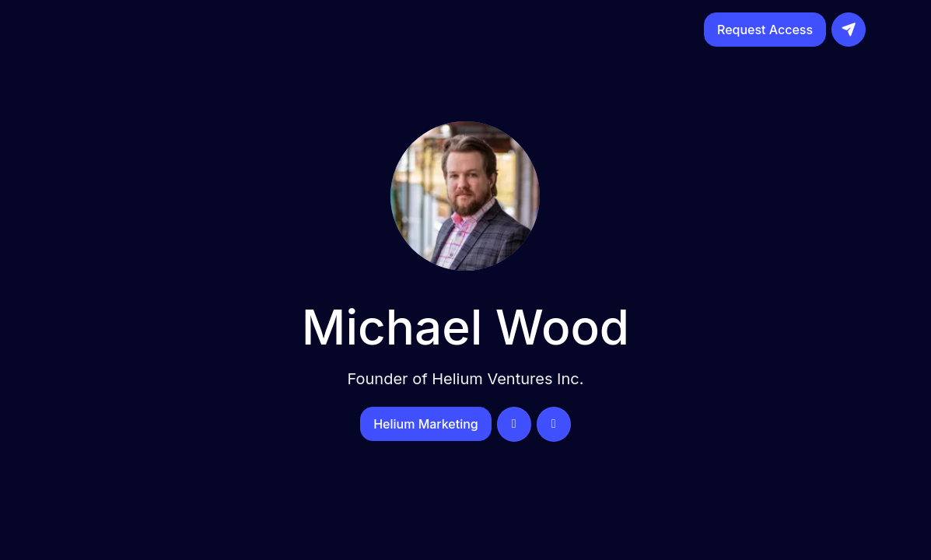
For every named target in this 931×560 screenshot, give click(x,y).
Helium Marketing (426, 424)
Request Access (765, 30)
